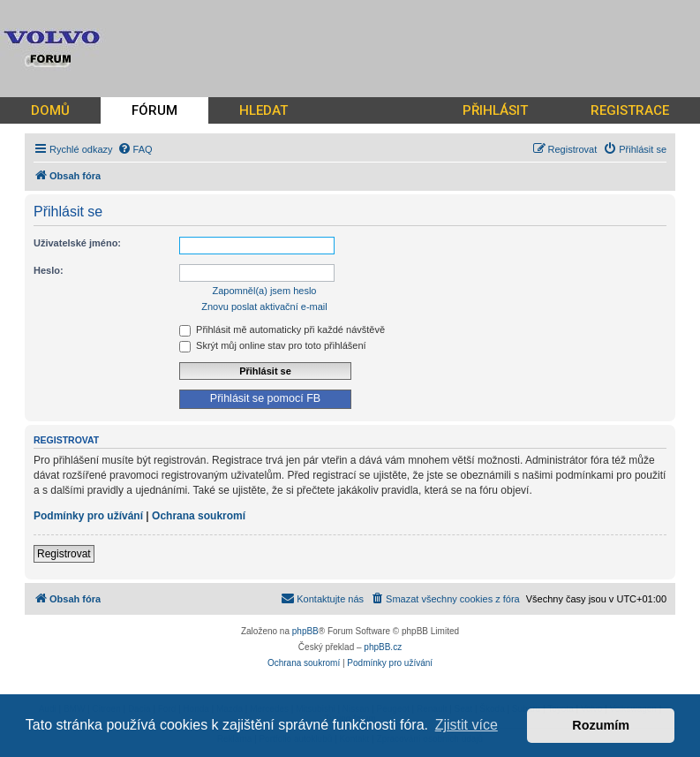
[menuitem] (135, 149)
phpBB (305, 631)
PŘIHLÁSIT (495, 110)
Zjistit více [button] (467, 725)
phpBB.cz (383, 647)
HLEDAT (263, 110)
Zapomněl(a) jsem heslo (265, 291)
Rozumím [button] (601, 725)
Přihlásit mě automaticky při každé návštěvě (282, 329)
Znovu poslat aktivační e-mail (264, 307)
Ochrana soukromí (199, 516)
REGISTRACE (630, 110)
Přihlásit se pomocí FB (265, 398)
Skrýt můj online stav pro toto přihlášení (273, 345)
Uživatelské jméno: (77, 243)
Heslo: (49, 270)
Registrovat (64, 554)
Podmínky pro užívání (88, 516)
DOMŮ (50, 110)
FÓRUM (154, 110)
